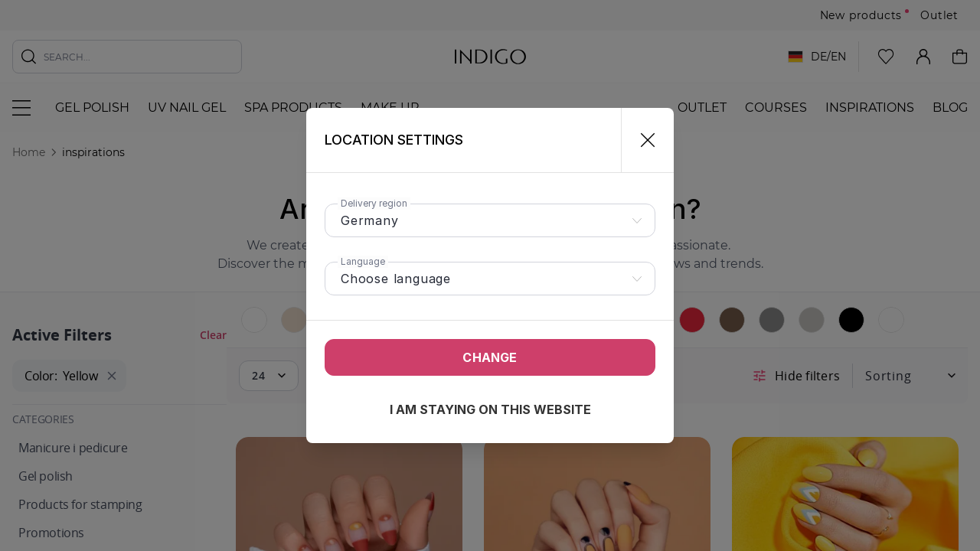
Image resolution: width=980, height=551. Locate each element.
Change (490, 357)
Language (363, 261)
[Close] (641, 140)
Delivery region (374, 203)
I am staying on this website (490, 409)
